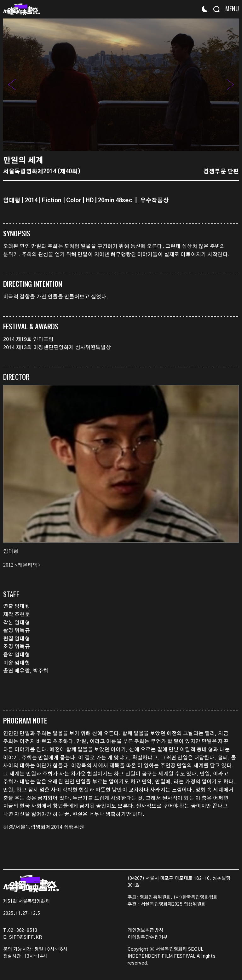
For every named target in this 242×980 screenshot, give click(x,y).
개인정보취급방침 (145, 931)
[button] (230, 84)
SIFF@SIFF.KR (26, 937)
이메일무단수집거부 (148, 937)
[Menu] (230, 9)
